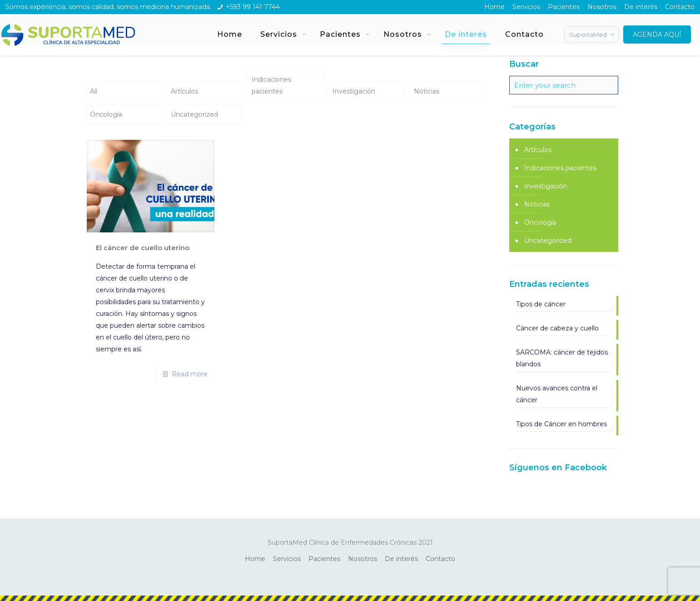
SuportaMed (592, 34)
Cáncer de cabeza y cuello (557, 328)
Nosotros (602, 7)
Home (494, 7)
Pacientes (564, 7)
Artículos (184, 91)
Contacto (680, 7)
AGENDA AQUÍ (657, 34)
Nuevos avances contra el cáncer (557, 394)
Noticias (427, 91)
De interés (641, 7)
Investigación (354, 91)
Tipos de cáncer (541, 304)
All (94, 91)
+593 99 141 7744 (253, 7)
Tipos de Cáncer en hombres (561, 424)
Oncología (106, 114)
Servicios (526, 7)
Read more (190, 374)
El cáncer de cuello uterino (143, 248)
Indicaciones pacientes (271, 85)
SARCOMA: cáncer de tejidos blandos (562, 358)
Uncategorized (194, 114)
